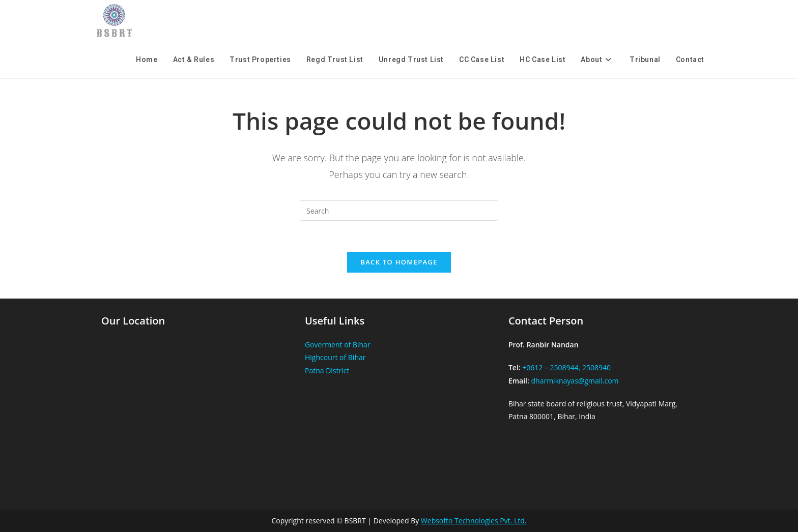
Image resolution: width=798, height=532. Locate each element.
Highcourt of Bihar (335, 357)
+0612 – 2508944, (551, 367)
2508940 (596, 367)
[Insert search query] (399, 211)
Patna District (327, 371)
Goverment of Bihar (338, 345)
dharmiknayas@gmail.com (575, 381)
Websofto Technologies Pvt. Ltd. (474, 521)
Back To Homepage (399, 262)
